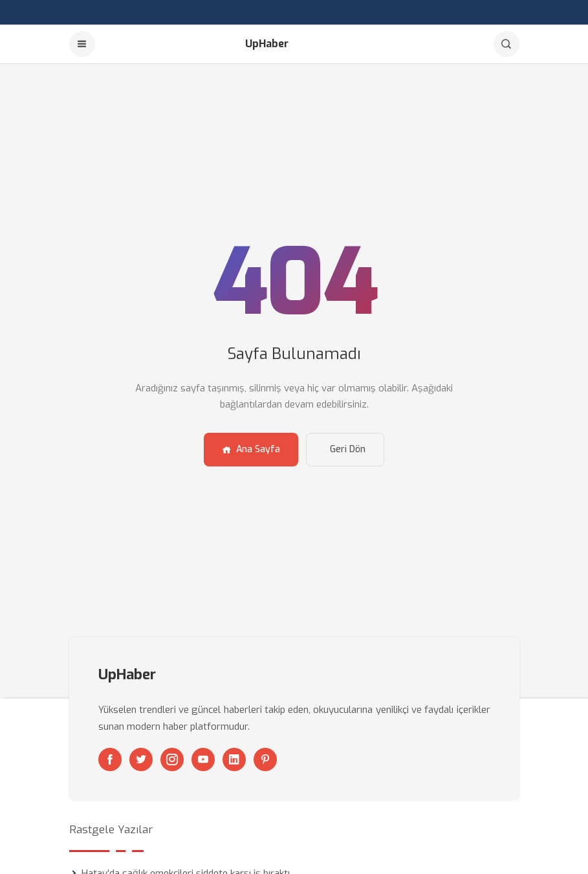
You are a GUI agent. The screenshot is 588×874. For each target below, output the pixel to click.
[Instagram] (172, 759)
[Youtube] (203, 759)
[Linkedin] (234, 759)
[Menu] (82, 44)
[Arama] (506, 44)
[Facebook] (110, 759)
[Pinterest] (265, 759)
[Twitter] (141, 759)
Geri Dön (348, 449)
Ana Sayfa (251, 449)
